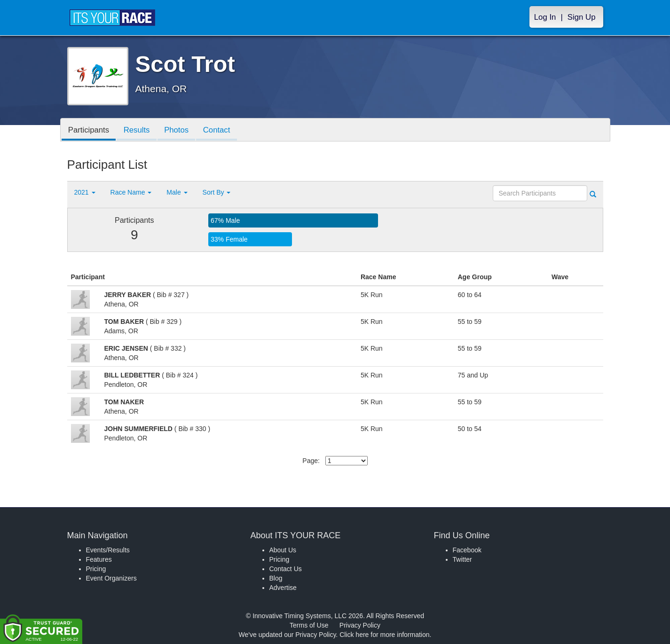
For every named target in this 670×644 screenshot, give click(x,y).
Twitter (462, 559)
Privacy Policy (360, 625)
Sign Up (582, 17)
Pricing (96, 569)
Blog (276, 578)
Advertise (283, 588)
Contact (219, 130)
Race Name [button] (131, 192)
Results (138, 130)
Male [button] (177, 192)
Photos (178, 130)
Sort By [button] (217, 192)
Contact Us (286, 569)
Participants (89, 130)
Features (99, 559)
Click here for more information (384, 635)
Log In (545, 17)
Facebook (467, 550)
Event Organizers (111, 578)
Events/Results (108, 550)
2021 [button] (85, 192)
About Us (283, 550)
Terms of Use (309, 625)
